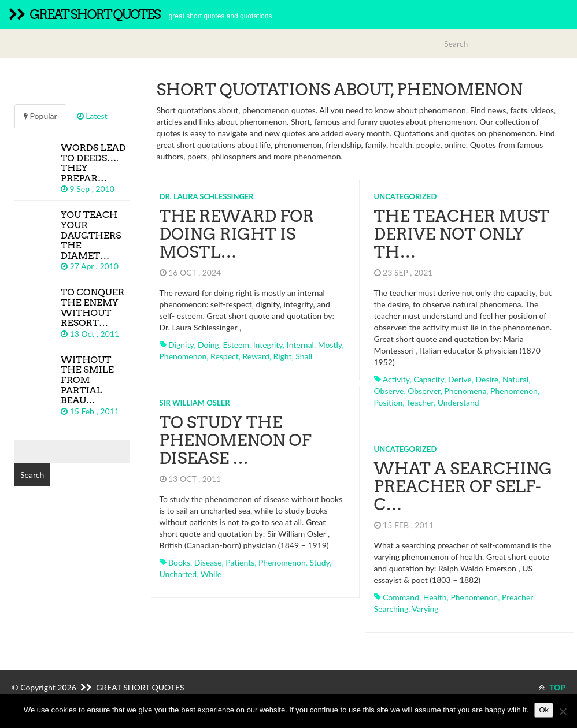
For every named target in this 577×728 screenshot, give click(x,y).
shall (304, 356)
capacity (429, 379)
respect (225, 356)
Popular (40, 116)
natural (515, 379)
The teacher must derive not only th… (462, 234)
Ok (544, 710)
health (435, 597)
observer (424, 391)
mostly (330, 345)
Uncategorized (406, 196)
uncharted (178, 574)
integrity (268, 345)
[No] (563, 711)
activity (396, 379)
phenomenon (183, 356)
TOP (552, 687)
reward (256, 356)
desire (487, 379)
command (401, 597)
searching (391, 609)
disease (208, 562)
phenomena (465, 391)
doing (208, 345)
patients (240, 562)
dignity (181, 345)
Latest (92, 116)
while (211, 574)
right (282, 356)
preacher (517, 597)
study (320, 562)
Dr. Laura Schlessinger (207, 196)
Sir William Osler (195, 403)
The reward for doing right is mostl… (237, 234)
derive (460, 379)
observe (389, 391)
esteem (236, 345)
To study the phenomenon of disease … (236, 440)
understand (458, 402)
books (179, 562)
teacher (420, 402)
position (389, 402)
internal (300, 345)
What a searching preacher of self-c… (463, 486)
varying (425, 609)
